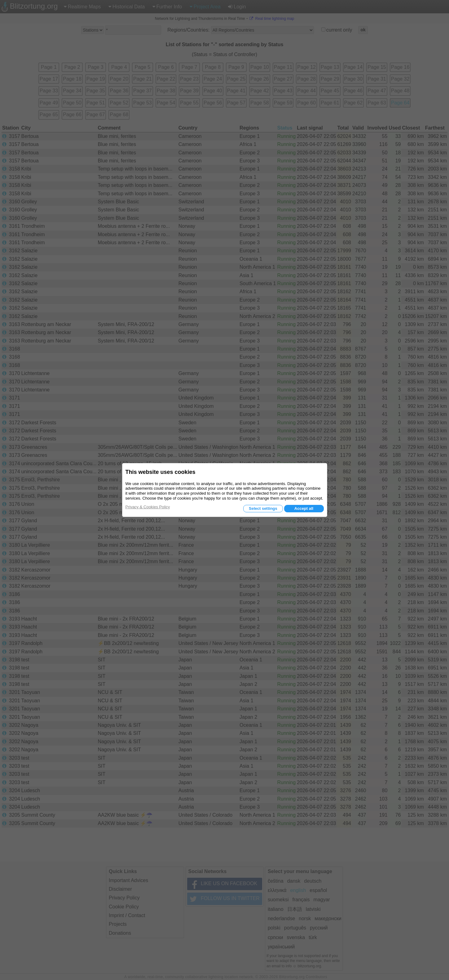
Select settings (263, 508)
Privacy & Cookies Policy (148, 507)
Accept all (304, 508)
